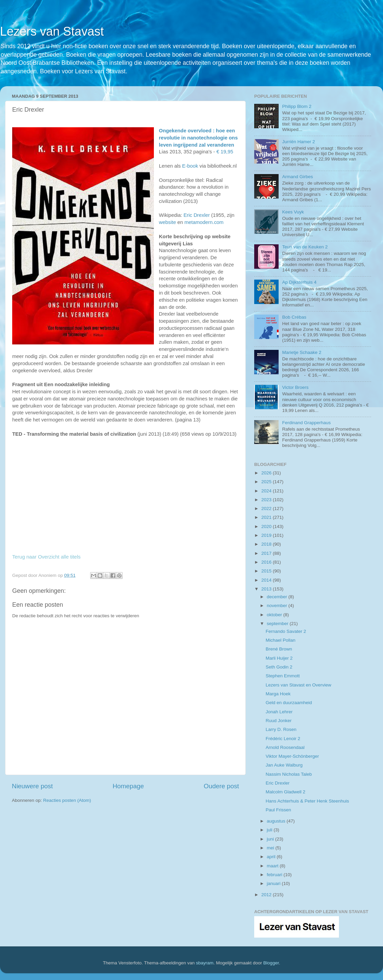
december (278, 597)
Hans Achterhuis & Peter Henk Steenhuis (307, 801)
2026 (267, 473)
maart (273, 866)
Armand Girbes (297, 177)
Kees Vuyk (293, 212)
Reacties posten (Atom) (67, 800)
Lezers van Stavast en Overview (299, 685)
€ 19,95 (225, 152)
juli (270, 830)
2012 (267, 895)
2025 (267, 482)
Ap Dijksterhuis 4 (299, 282)
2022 (267, 508)
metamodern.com (204, 222)
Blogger (271, 963)
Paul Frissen (278, 810)
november (278, 606)
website (167, 222)
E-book (190, 166)
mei (271, 848)
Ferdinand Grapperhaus (306, 423)
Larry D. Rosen (281, 729)
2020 (267, 526)
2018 (267, 544)
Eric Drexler (197, 215)
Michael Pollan (281, 640)
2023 (267, 500)
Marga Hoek (278, 694)
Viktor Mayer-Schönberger (292, 756)
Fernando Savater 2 (286, 631)
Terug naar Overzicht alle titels (46, 557)
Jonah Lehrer (279, 712)
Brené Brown (279, 649)
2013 (267, 589)
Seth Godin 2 (279, 667)
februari (275, 875)
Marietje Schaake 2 (302, 352)
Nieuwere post (32, 786)
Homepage (128, 786)
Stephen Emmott (283, 676)
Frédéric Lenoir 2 (283, 739)
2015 (267, 571)
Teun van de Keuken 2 (305, 247)
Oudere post (221, 786)
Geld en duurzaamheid (289, 703)
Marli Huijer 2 (279, 658)
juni (271, 839)
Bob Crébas (294, 317)
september (278, 624)
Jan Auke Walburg (284, 765)
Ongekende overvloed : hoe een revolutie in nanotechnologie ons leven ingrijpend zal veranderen (198, 138)
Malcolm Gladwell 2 (286, 792)
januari (274, 883)
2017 (267, 553)
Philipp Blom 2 (297, 106)
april (272, 857)
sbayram (205, 963)
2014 (267, 580)
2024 (267, 491)
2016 (267, 562)
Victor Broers (295, 387)
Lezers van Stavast (52, 31)
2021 (267, 517)
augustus (277, 821)
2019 (267, 535)
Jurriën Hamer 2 (298, 142)
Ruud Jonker (279, 721)
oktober (275, 615)
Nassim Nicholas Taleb (289, 774)
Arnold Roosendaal (285, 747)
